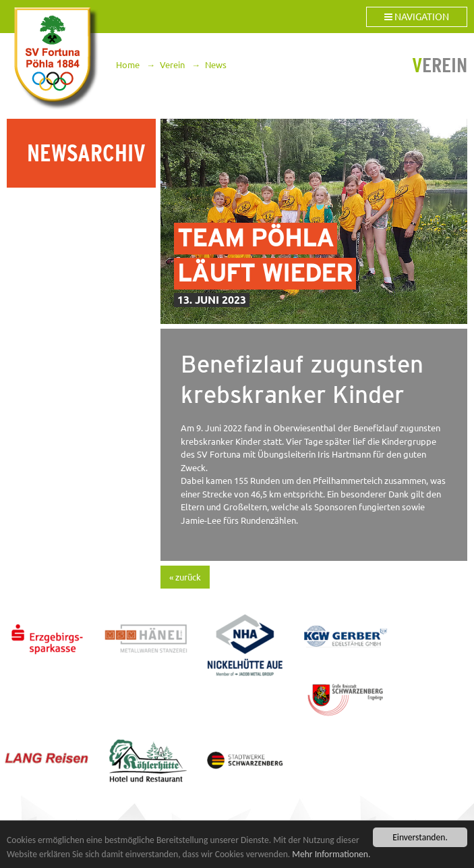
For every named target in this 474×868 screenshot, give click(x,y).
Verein (172, 65)
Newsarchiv (86, 153)
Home (128, 65)
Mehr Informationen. (331, 854)
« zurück (185, 577)
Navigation (417, 17)
